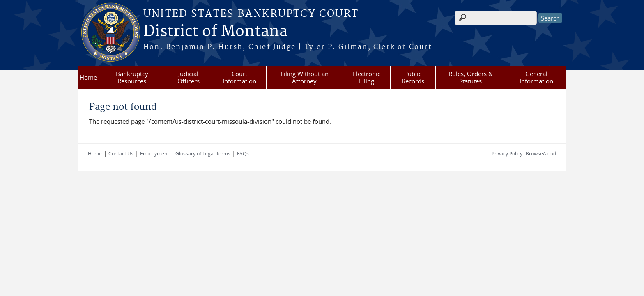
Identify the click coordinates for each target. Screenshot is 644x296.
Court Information (239, 77)
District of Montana (215, 32)
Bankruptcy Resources (132, 77)
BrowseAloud (541, 153)
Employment (154, 153)
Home (88, 77)
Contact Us (121, 153)
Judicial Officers (189, 77)
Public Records (413, 77)
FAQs (243, 153)
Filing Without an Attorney (305, 77)
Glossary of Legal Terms (203, 153)
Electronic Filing (367, 77)
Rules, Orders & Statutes (471, 77)
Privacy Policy (507, 153)
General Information (536, 77)
